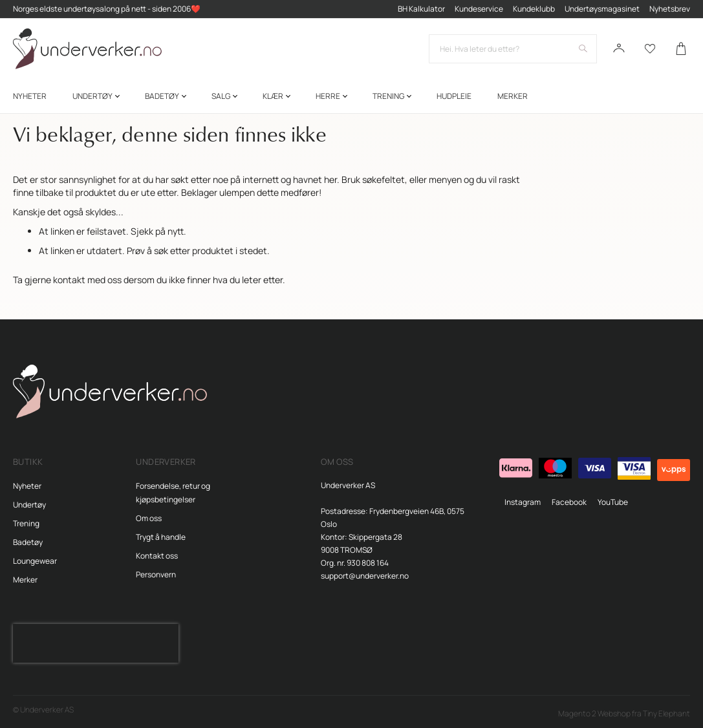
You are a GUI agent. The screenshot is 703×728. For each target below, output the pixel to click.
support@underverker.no (365, 576)
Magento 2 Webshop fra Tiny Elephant (624, 713)
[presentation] (96, 643)
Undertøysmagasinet (602, 9)
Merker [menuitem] (513, 96)
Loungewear (35, 561)
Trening (26, 523)
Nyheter (27, 486)
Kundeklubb (534, 9)
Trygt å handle (161, 537)
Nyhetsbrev (670, 9)
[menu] (351, 96)
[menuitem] (30, 96)
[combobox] (513, 49)
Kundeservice (479, 9)
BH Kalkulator (421, 9)
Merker (25, 580)
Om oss (149, 518)
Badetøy (28, 542)
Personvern (156, 574)
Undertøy (29, 505)
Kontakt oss (157, 556)
